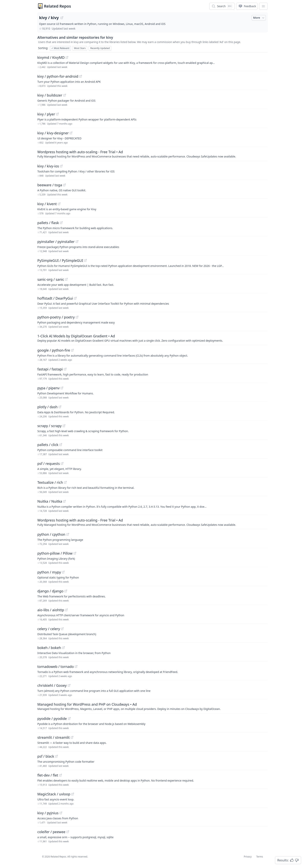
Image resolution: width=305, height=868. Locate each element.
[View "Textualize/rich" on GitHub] (65, 482)
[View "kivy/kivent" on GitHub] (59, 204)
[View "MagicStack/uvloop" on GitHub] (73, 794)
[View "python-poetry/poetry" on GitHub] (77, 317)
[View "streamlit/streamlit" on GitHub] (72, 737)
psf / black (46, 756)
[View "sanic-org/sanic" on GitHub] (66, 279)
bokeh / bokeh (49, 648)
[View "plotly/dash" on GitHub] (60, 407)
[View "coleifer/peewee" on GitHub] (68, 832)
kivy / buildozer (50, 95)
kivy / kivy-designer (53, 133)
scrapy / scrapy (50, 426)
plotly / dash (47, 407)
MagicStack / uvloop (54, 794)
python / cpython (51, 534)
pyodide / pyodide (52, 718)
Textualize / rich (50, 482)
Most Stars (80, 48)
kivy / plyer (46, 114)
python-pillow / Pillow (55, 553)
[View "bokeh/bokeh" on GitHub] (63, 648)
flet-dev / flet (48, 775)
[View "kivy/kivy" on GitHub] (62, 18)
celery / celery (49, 629)
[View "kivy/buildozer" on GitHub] (65, 95)
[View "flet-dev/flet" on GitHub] (60, 775)
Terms (260, 857)
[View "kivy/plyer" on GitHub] (57, 114)
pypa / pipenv (48, 388)
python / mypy (49, 572)
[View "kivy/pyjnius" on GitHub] (61, 813)
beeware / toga (50, 185)
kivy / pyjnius (48, 813)
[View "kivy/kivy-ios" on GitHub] (61, 166)
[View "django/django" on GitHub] (66, 591)
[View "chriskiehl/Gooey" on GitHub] (69, 685)
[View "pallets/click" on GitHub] (61, 445)
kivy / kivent (47, 204)
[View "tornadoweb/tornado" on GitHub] (76, 667)
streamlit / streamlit (53, 737)
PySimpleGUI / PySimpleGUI (60, 260)
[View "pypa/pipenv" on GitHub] (62, 388)
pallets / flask (48, 223)
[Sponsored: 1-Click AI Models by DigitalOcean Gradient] (152, 338)
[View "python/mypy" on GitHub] (63, 572)
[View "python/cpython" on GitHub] (68, 534)
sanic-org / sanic (51, 279)
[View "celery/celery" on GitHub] (62, 629)
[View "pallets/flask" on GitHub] (61, 223)
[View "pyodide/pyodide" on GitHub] (69, 718)
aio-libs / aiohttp (51, 610)
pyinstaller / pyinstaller (56, 242)
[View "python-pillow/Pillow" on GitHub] (75, 553)
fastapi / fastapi (50, 369)
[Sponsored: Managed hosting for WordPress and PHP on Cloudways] (152, 706)
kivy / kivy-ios (48, 166)
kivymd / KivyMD (51, 57)
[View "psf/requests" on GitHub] (62, 463)
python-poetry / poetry (56, 317)
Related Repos (57, 6)
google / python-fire (54, 350)
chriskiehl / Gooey (52, 685)
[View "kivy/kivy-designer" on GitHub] (71, 133)
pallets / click (48, 445)
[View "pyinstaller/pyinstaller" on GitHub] (77, 242)
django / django (50, 591)
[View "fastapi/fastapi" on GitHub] (65, 369)
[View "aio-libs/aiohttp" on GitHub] (66, 610)
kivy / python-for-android (58, 76)
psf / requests (49, 463)
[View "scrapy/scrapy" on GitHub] (64, 426)
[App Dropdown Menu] (263, 6)
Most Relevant (60, 48)
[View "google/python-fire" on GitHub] (72, 350)
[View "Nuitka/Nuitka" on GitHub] (64, 501)
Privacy (248, 857)
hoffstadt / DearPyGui (55, 298)
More (259, 18)
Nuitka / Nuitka (50, 501)
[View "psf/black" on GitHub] (56, 756)
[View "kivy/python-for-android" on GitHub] (81, 76)
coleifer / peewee (51, 832)
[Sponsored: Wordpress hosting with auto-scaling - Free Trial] (152, 154)
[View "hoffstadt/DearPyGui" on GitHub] (75, 298)
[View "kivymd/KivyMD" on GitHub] (67, 57)
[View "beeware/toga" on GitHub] (64, 185)
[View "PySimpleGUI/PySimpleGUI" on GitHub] (85, 260)
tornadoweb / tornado (56, 667)
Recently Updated (100, 48)
